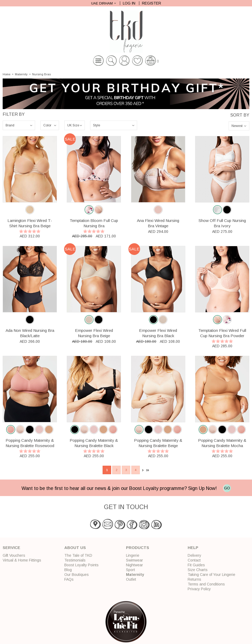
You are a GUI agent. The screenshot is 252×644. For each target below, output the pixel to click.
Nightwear (135, 565)
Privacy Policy (199, 589)
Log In (129, 3)
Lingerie (133, 555)
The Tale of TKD (78, 555)
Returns (194, 579)
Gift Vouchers (14, 555)
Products (138, 548)
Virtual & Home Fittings (22, 560)
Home (7, 74)
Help (193, 548)
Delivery (194, 555)
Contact (194, 560)
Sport (131, 570)
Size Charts (198, 570)
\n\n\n (114, 125)
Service (11, 548)
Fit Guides (196, 565)
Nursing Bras (41, 74)
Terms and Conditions (206, 584)
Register (152, 3)
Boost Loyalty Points (81, 565)
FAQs (69, 579)
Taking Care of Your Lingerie (211, 575)
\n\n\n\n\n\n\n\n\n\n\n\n (50, 125)
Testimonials (75, 560)
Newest (237, 126)
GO (227, 488)
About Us (75, 548)
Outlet (131, 579)
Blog (68, 570)
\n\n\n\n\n (19, 125)
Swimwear (135, 560)
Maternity (21, 74)
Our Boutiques (77, 575)
